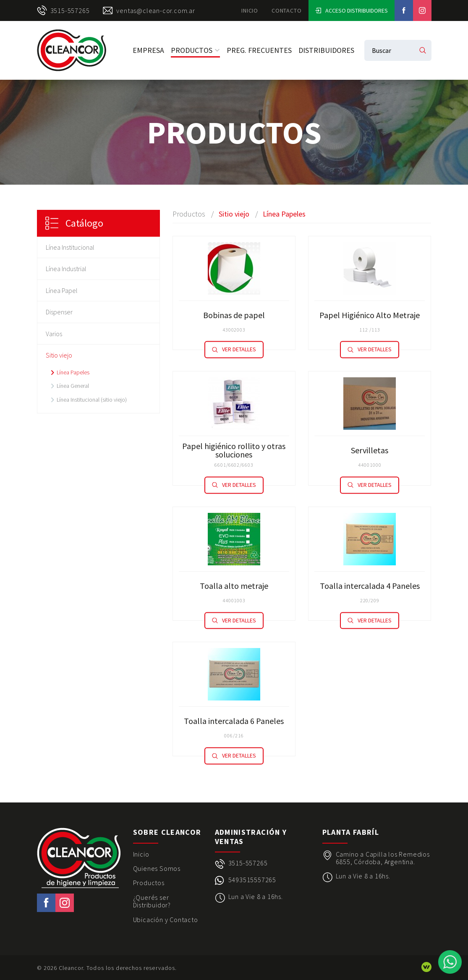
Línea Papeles (73, 372)
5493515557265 (252, 880)
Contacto (286, 10)
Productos (195, 50)
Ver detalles (234, 350)
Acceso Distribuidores (352, 10)
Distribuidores (326, 50)
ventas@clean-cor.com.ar (149, 10)
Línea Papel (62, 290)
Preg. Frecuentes (259, 50)
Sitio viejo (59, 355)
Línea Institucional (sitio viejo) (92, 400)
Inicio (250, 10)
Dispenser (59, 312)
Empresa (148, 50)
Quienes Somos (157, 868)
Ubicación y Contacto (166, 920)
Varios (54, 334)
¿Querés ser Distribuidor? (152, 901)
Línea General (73, 386)
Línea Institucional (70, 247)
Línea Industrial (66, 269)
